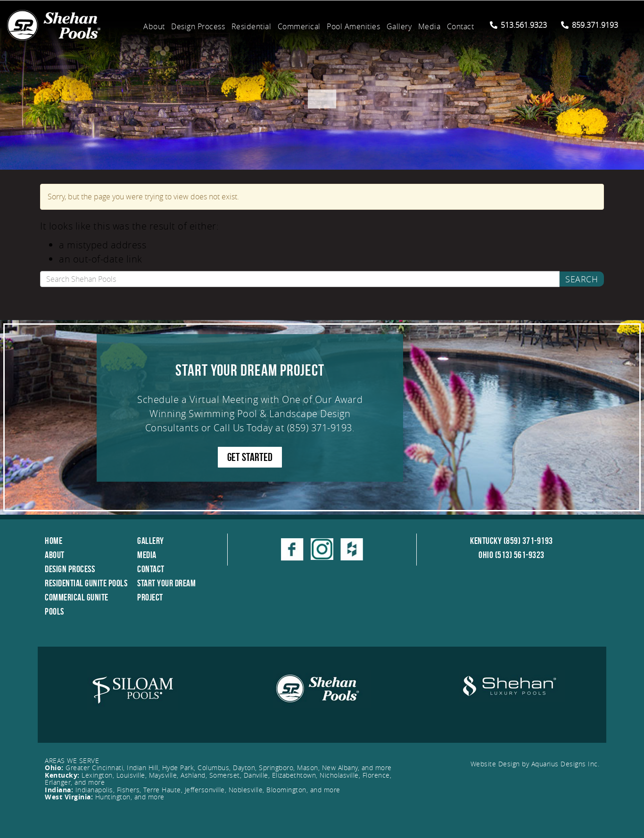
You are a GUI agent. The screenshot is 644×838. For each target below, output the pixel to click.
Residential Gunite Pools (86, 583)
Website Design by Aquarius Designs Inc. (535, 764)
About (154, 26)
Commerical (299, 26)
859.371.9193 (590, 25)
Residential (252, 26)
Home (54, 541)
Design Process (198, 26)
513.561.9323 (518, 25)
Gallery (399, 26)
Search (582, 279)
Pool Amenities (353, 26)
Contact (461, 26)
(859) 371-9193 (320, 428)
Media (429, 26)
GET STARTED (250, 457)
